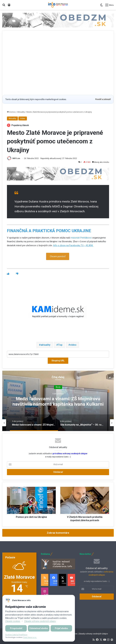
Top (60, 345)
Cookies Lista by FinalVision (16, 635)
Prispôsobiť (16, 628)
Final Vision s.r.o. (30, 637)
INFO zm (16, 158)
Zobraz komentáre (58, 533)
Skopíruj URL (58, 361)
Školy (58, 387)
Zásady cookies (13, 621)
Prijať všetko (61, 628)
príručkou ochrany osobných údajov (70, 454)
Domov (11, 112)
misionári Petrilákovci (81, 238)
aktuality (45, 345)
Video (23, 118)
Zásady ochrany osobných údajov (93, 634)
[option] (58, 401)
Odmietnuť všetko (39, 628)
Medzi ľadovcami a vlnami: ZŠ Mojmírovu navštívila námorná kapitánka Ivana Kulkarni (58, 401)
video (73, 345)
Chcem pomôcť (58, 256)
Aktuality (21, 112)
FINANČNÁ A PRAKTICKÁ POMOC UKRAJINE (49, 231)
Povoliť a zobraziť (103, 99)
